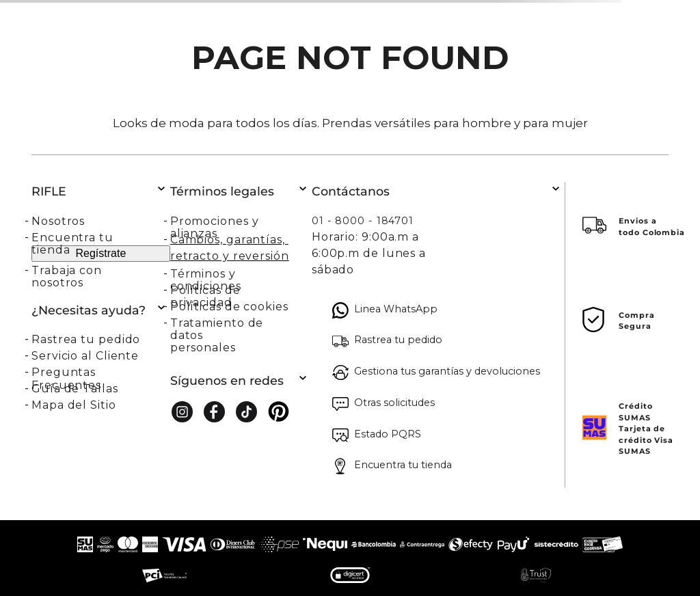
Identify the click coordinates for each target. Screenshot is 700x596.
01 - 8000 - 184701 (363, 221)
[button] (101, 339)
